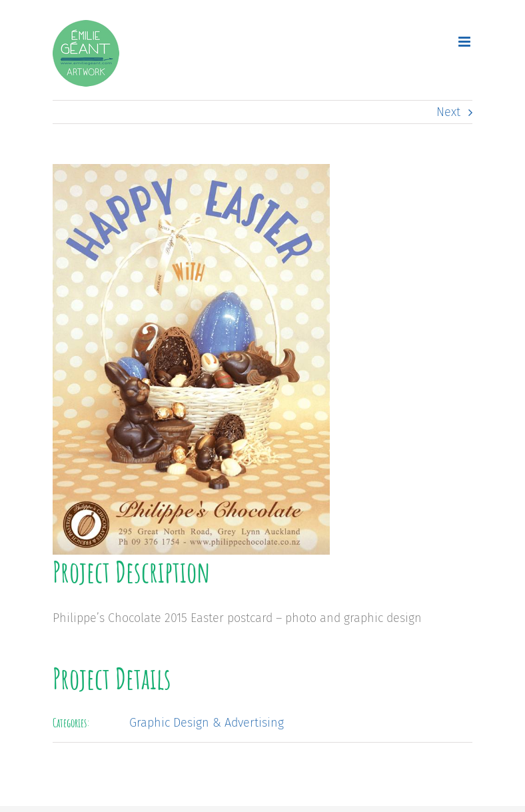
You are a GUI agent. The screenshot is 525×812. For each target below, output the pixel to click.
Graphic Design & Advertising (207, 723)
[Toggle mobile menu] (465, 42)
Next (448, 112)
